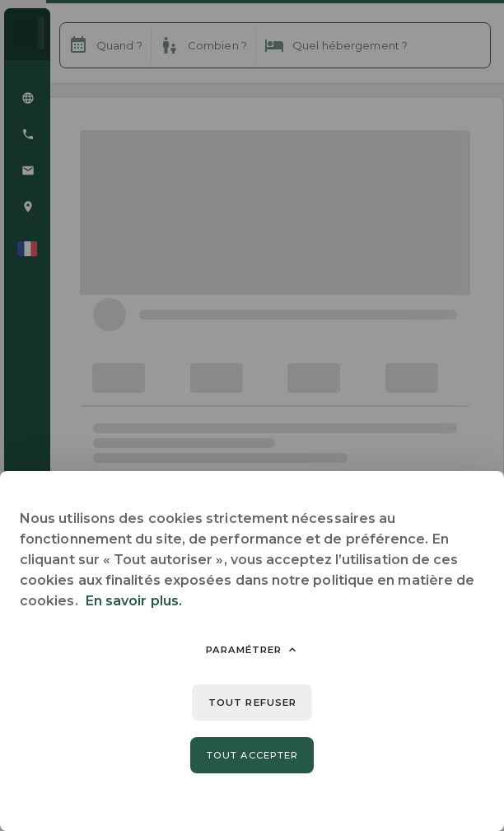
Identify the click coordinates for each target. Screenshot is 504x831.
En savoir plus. (134, 601)
